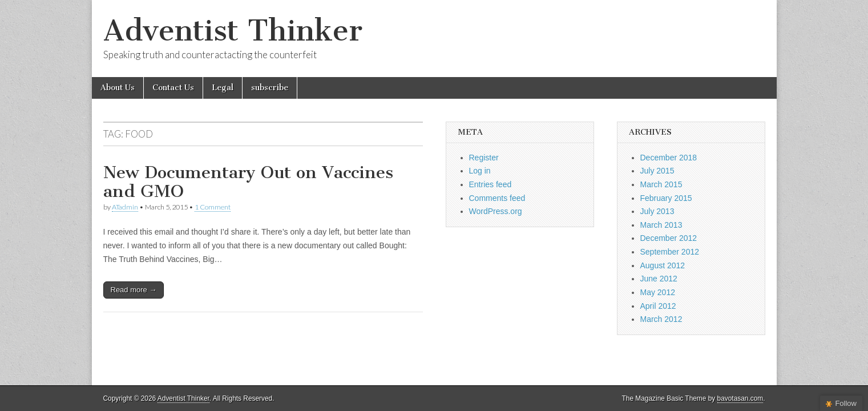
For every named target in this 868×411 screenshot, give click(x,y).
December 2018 (669, 158)
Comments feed (497, 198)
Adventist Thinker (233, 31)
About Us (118, 88)
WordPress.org (496, 211)
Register (484, 158)
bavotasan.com (740, 398)
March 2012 (661, 319)
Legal (223, 88)
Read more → (134, 290)
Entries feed (490, 184)
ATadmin (125, 207)
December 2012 (669, 238)
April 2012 (658, 306)
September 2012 (670, 252)
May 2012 (658, 292)
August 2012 (663, 265)
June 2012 (659, 279)
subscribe (270, 88)
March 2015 (661, 184)
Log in (480, 171)
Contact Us (173, 88)
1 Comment (213, 207)
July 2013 (657, 211)
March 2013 (661, 225)
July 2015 (657, 171)
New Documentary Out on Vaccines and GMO (248, 182)
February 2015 (666, 198)
